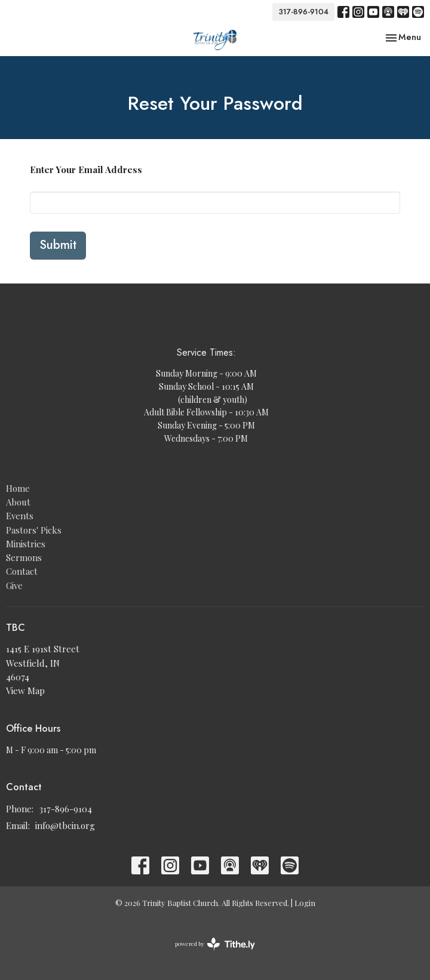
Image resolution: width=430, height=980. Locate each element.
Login (305, 903)
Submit (58, 245)
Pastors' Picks (34, 530)
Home (18, 488)
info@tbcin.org (65, 825)
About (18, 502)
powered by (215, 944)
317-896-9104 (303, 12)
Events (20, 516)
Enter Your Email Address (86, 170)
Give (14, 585)
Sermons (24, 557)
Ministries (26, 544)
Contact (22, 571)
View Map (25, 691)
